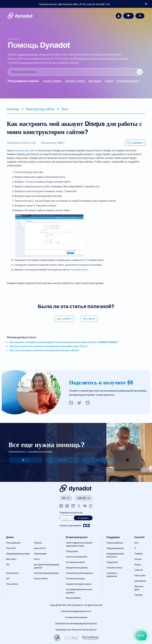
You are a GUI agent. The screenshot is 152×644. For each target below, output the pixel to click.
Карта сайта (140, 575)
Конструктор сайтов (25, 150)
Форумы (63, 460)
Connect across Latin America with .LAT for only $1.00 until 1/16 (74, 4)
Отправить (83, 518)
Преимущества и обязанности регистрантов (76, 630)
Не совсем (89, 319)
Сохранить (135, 143)
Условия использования (76, 617)
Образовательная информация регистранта (76, 623)
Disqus (29, 172)
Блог (99, 460)
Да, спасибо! (64, 319)
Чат (26, 460)
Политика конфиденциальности (76, 611)
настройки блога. (79, 270)
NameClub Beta (73, 598)
